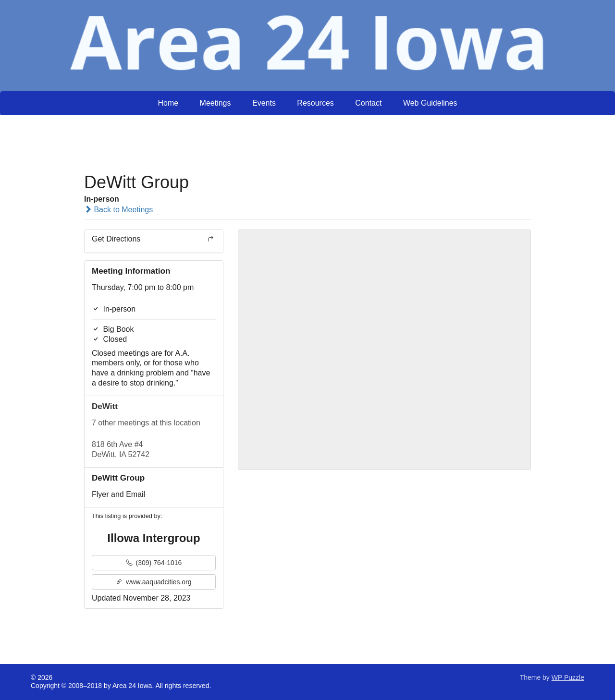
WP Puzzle (568, 677)
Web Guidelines (430, 103)
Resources (315, 103)
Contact (368, 103)
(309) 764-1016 (154, 563)
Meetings (215, 103)
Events (264, 103)
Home (168, 103)
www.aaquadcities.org (154, 582)
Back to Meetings (118, 210)
